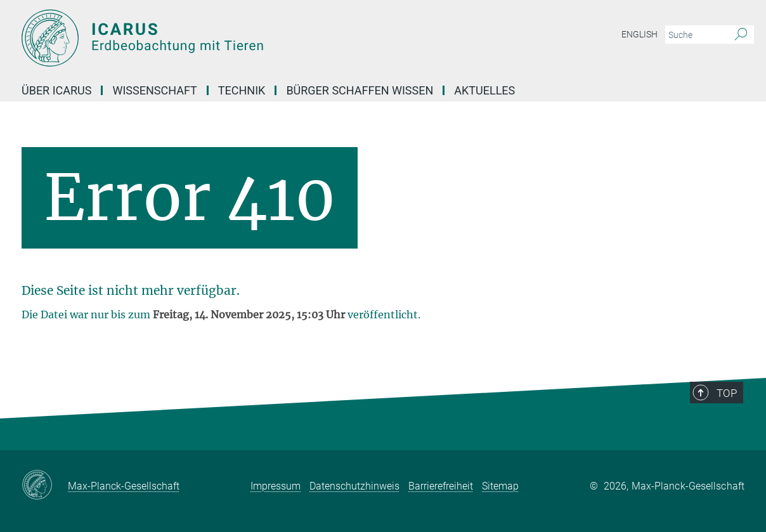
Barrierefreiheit (441, 486)
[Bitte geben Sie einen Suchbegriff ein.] (695, 35)
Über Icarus (56, 90)
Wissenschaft (154, 90)
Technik (242, 90)
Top (727, 393)
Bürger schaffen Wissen (360, 90)
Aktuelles (484, 90)
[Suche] (741, 35)
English (639, 34)
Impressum (276, 486)
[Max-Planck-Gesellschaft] (45, 486)
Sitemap (500, 486)
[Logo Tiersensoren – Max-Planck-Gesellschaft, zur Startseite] (259, 38)
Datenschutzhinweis (354, 486)
